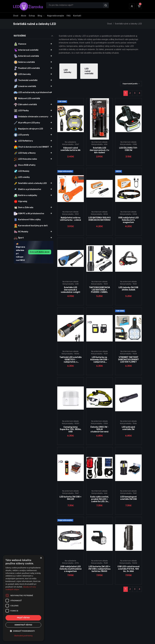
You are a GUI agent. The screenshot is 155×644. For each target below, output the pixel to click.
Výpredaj (20, 201)
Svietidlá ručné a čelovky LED (128, 24)
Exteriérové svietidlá (26, 56)
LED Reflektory (23, 141)
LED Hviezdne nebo (25, 159)
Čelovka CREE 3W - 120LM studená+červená (99, 429)
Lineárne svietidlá (25, 86)
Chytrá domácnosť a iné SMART (31, 147)
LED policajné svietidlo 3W (128, 428)
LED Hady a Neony (25, 153)
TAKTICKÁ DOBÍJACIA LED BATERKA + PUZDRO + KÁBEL (99, 290)
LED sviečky (22, 177)
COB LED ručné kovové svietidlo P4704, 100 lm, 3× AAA (128, 569)
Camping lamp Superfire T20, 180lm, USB (71, 429)
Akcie (23, 16)
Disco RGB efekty (25, 165)
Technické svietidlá (26, 80)
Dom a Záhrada (23, 208)
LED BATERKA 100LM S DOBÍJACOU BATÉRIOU (99, 219)
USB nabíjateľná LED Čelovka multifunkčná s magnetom (71, 569)
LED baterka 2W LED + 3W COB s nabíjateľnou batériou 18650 (99, 569)
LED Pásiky (21, 111)
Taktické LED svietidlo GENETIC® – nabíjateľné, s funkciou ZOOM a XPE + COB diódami (71, 362)
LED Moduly (22, 171)
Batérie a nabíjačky (25, 195)
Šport (19, 238)
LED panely (21, 135)
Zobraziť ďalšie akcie (40, 252)
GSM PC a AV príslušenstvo (29, 214)
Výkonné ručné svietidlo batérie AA (70, 149)
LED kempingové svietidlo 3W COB (128, 498)
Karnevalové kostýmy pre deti (31, 226)
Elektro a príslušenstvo (27, 189)
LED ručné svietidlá (89, 71)
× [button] (41, 558)
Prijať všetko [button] (23, 618)
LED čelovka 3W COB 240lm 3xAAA (128, 289)
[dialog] (23, 598)
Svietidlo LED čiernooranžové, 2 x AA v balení (99, 150)
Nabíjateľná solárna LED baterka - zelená (70, 219)
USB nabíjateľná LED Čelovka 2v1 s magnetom (128, 220)
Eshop (32, 16)
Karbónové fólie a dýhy (27, 220)
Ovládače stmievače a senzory (31, 117)
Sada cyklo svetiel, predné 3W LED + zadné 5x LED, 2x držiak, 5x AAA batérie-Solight (99, 502)
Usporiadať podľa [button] (130, 84)
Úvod (16, 16)
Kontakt (77, 16)
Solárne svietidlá (24, 62)
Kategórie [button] (34, 36)
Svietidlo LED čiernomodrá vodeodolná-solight (70, 290)
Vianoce (20, 44)
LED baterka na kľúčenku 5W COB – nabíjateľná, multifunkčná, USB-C (99, 361)
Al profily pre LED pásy (27, 123)
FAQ (69, 16)
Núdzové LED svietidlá (27, 99)
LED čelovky (67, 71)
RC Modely (21, 232)
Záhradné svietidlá (25, 105)
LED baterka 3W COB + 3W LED (70, 498)
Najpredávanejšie (56, 16)
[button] (132, 6)
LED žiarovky (22, 74)
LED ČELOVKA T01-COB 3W (128, 149)
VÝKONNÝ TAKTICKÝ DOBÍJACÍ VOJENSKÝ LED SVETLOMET (128, 360)
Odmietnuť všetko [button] (23, 625)
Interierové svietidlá (26, 50)
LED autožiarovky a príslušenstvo (32, 92)
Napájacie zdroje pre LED (28, 129)
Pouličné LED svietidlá (27, 68)
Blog (40, 16)
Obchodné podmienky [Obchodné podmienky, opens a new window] (23, 636)
